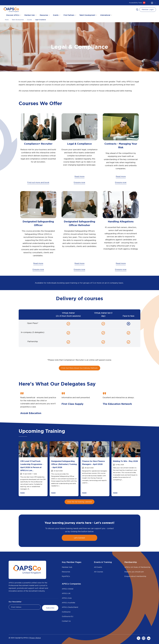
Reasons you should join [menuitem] (134, 572)
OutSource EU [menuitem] (68, 616)
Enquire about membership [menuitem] (135, 576)
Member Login (148, 9)
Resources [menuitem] (66, 572)
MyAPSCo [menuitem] (66, 576)
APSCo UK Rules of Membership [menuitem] (137, 567)
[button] (137, 10)
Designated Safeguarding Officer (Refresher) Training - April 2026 (64, 464)
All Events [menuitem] (98, 567)
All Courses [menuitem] (99, 572)
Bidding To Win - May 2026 (125, 461)
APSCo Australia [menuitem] (68, 603)
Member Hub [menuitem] (67, 567)
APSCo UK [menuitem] (66, 593)
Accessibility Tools (137, 3)
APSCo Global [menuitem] (68, 589)
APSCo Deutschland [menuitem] (70, 607)
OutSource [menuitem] (66, 612)
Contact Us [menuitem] (66, 621)
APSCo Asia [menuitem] (67, 598)
